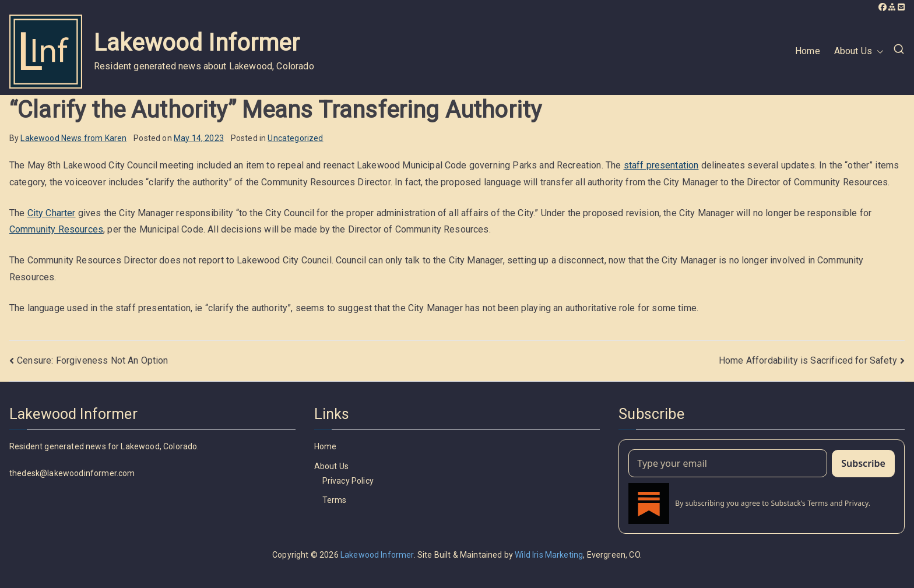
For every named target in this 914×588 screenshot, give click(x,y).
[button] (878, 52)
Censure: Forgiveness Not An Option (92, 360)
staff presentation (661, 165)
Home (808, 51)
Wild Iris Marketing (549, 555)
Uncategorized (295, 138)
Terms (335, 500)
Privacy (857, 503)
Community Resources (56, 229)
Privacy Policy (348, 481)
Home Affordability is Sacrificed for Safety (808, 360)
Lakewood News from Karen (73, 138)
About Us (859, 52)
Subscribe (863, 463)
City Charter (52, 213)
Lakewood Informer (197, 43)
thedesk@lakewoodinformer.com (72, 473)
